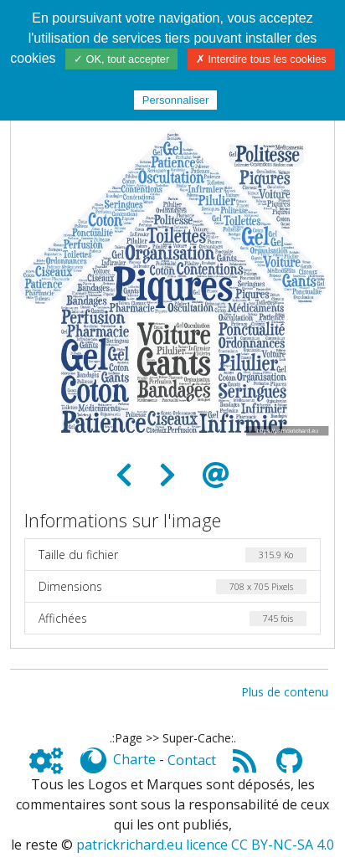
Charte (134, 760)
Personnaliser (176, 100)
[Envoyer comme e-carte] (216, 475)
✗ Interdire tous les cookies (261, 59)
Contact (192, 760)
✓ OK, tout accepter (121, 59)
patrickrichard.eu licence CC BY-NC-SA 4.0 (205, 845)
